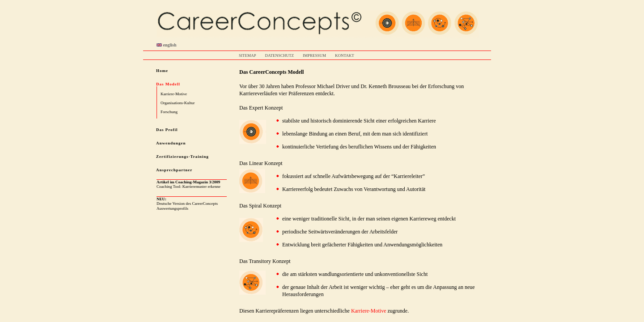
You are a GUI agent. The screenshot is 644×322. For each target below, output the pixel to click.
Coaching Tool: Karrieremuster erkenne (189, 184)
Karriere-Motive (174, 94)
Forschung (169, 112)
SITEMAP (248, 55)
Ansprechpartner (174, 170)
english (167, 45)
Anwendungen (171, 143)
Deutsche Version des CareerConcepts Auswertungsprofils (187, 204)
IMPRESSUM (314, 55)
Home (162, 71)
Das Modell (168, 84)
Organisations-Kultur (178, 103)
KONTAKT (345, 55)
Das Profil (167, 130)
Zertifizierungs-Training (182, 157)
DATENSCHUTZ (280, 55)
